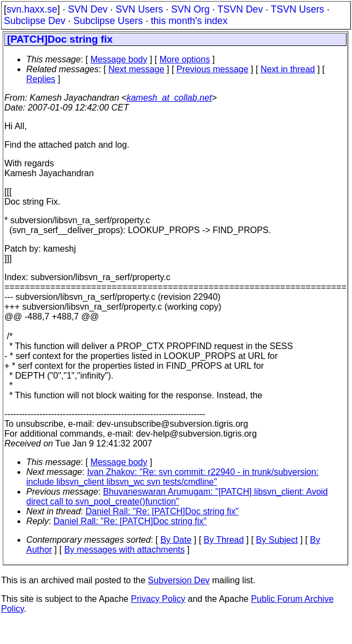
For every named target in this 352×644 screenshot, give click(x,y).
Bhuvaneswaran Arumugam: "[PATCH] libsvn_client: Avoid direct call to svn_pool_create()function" (177, 497)
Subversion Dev (179, 580)
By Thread (224, 540)
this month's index (189, 21)
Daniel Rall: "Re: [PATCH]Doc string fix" (162, 511)
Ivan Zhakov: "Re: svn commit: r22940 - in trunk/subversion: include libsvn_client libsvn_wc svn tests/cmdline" (172, 477)
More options (185, 59)
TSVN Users (297, 9)
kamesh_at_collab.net (169, 98)
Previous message (213, 69)
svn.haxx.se (32, 9)
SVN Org (190, 9)
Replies (41, 79)
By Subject (277, 540)
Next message (136, 69)
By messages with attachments (124, 550)
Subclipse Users (108, 21)
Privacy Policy (158, 599)
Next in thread (288, 69)
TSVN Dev (240, 9)
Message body (119, 59)
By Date (176, 540)
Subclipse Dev (34, 21)
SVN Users (139, 9)
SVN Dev (87, 9)
